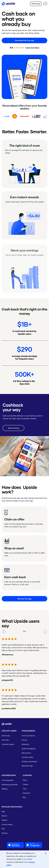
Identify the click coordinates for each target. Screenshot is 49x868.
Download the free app (25, 40)
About (25, 780)
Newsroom (26, 793)
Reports (4, 816)
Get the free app (25, 599)
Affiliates (5, 789)
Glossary (5, 833)
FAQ (3, 829)
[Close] (46, 853)
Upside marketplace (29, 749)
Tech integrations (8, 780)
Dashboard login (27, 766)
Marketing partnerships (10, 785)
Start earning (13, 428)
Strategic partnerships (29, 761)
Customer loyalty (27, 757)
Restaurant (25, 744)
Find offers (5, 740)
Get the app (36, 4)
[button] (45, 4)
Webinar (5, 820)
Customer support (8, 744)
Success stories (7, 824)
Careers (25, 784)
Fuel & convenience (28, 736)
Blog (24, 797)
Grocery (24, 740)
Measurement (26, 753)
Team (25, 789)
